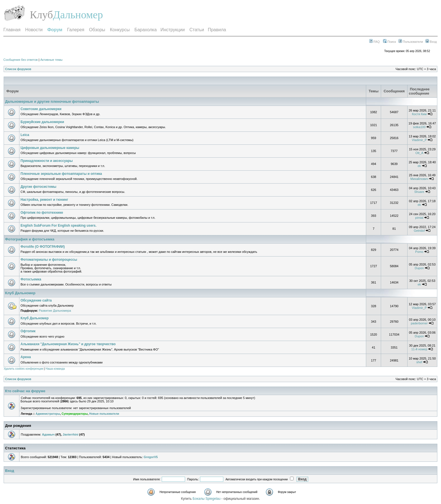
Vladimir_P (419, 140)
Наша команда (55, 369)
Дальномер (78, 15)
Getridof (419, 231)
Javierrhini (71, 434)
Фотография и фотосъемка (30, 239)
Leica (25, 135)
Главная (12, 30)
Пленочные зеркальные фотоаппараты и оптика (61, 174)
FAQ (374, 42)
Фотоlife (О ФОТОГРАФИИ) (43, 247)
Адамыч (48, 434)
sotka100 (419, 127)
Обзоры (97, 30)
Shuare (419, 192)
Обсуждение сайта (36, 300)
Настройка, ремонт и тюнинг (44, 200)
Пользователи (411, 42)
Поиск (390, 42)
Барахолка (146, 30)
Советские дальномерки (41, 109)
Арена (26, 357)
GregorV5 (151, 457)
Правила (217, 30)
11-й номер (419, 349)
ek (419, 166)
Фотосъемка (31, 279)
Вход (431, 42)
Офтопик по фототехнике (42, 213)
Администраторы (48, 414)
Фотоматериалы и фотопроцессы (49, 260)
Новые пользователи (104, 414)
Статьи (197, 30)
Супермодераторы (75, 414)
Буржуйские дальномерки (42, 122)
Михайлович (419, 179)
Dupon (419, 268)
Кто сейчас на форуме (25, 391)
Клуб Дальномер (20, 293)
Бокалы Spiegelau (207, 499)
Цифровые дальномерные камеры (50, 148)
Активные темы (51, 60)
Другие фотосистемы (38, 187)
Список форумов (18, 69)
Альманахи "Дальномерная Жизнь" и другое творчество (68, 344)
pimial (419, 218)
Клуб (41, 15)
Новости (34, 30)
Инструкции (172, 30)
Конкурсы (120, 30)
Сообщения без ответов (21, 60)
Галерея (76, 30)
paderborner (419, 323)
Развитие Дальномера (55, 311)
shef (419, 362)
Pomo (419, 252)
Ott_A (419, 153)
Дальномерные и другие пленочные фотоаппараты (52, 102)
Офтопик (28, 331)
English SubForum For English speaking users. (58, 226)
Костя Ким (419, 114)
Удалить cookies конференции (23, 369)
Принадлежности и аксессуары (47, 161)
